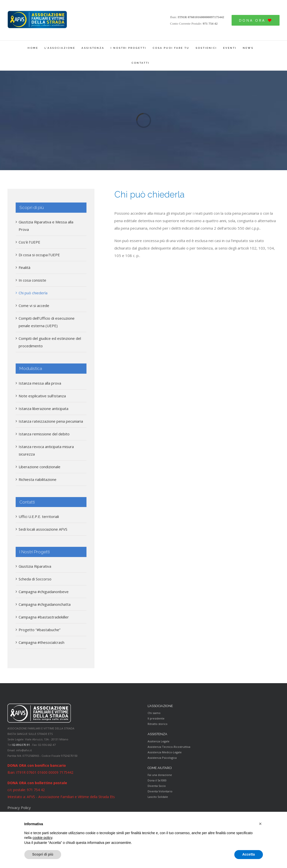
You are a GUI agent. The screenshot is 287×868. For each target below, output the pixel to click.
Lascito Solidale (158, 797)
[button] (260, 824)
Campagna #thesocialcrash (41, 642)
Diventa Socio (157, 786)
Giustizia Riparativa (35, 566)
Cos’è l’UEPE (29, 242)
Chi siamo (154, 713)
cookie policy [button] (42, 838)
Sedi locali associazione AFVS (43, 529)
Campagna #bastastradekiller (44, 617)
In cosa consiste (32, 280)
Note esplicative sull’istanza (42, 396)
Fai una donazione (160, 775)
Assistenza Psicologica (162, 758)
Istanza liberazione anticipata (43, 408)
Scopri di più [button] (43, 854)
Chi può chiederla (33, 293)
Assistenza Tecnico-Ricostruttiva (169, 747)
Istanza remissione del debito (44, 434)
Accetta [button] (249, 854)
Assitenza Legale (159, 741)
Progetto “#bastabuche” (40, 630)
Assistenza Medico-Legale (165, 752)
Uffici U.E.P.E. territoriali (39, 516)
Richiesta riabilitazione (38, 479)
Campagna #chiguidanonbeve (44, 592)
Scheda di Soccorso (35, 579)
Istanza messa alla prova (40, 383)
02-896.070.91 (21, 745)
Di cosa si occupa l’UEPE (39, 255)
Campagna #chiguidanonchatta (45, 604)
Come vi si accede (34, 306)
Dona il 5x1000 (157, 780)
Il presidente (156, 718)
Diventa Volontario (160, 791)
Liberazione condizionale (40, 467)
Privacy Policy (19, 808)
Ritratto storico (158, 724)
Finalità (24, 267)
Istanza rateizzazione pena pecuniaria (51, 421)
